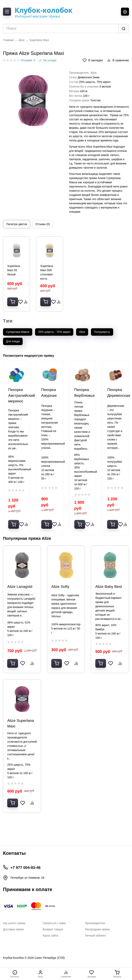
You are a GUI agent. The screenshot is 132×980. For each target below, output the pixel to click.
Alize (21, 40)
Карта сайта (50, 936)
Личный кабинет (95, 936)
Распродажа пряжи (97, 929)
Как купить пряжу (14, 923)
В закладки (93, 60)
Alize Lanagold (21, 592)
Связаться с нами (54, 923)
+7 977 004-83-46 (26, 868)
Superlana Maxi (39, 40)
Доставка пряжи (13, 929)
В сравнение (118, 60)
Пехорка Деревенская (115, 399)
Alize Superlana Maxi (22, 734)
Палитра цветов (17, 224)
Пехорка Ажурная (49, 399)
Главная (8, 40)
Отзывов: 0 (28, 60)
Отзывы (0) (43, 224)
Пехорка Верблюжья (83, 399)
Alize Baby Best (109, 592)
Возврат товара (53, 929)
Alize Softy (61, 592)
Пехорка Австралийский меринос (17, 402)
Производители (95, 923)
